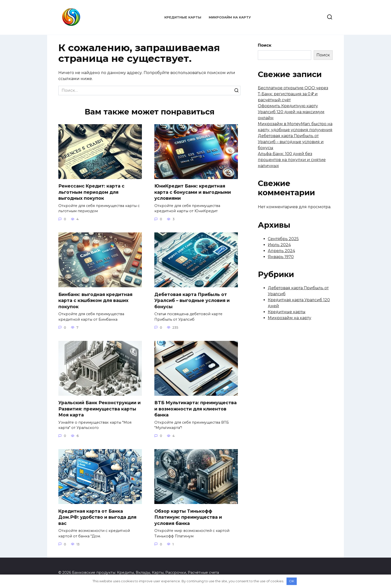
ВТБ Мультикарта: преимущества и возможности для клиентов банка (195, 409)
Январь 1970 (281, 257)
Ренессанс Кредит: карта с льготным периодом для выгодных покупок (91, 192)
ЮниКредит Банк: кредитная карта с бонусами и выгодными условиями (193, 192)
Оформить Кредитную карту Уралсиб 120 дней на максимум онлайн (291, 112)
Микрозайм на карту (230, 17)
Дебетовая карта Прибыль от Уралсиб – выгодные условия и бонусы (192, 300)
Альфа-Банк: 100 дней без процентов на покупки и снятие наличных (292, 160)
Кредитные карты (183, 17)
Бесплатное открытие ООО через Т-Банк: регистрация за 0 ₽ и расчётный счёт (293, 94)
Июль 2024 (279, 245)
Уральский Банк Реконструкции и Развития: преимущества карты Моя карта (99, 409)
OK (292, 581)
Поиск (265, 45)
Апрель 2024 (281, 251)
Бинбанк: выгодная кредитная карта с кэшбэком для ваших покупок (95, 300)
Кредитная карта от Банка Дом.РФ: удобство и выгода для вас (97, 517)
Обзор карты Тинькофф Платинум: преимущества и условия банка (188, 517)
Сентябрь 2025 (283, 239)
